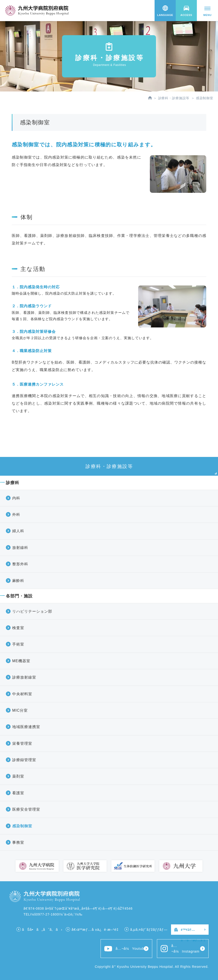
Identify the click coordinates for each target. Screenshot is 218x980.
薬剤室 (18, 776)
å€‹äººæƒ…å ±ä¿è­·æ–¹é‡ (96, 929)
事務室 (18, 842)
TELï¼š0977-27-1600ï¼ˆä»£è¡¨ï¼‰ (53, 914)
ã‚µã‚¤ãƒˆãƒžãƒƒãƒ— (149, 929)
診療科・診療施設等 (174, 98)
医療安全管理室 (26, 809)
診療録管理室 (24, 760)
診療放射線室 (24, 677)
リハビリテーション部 (32, 611)
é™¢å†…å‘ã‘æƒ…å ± (193, 931)
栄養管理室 (22, 743)
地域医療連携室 (26, 727)
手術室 (18, 644)
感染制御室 (22, 826)
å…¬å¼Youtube (125, 949)
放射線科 (20, 548)
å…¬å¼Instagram (180, 948)
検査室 (18, 628)
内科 (16, 498)
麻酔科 (18, 581)
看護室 (18, 793)
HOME (150, 98)
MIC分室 (20, 710)
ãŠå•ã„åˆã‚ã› (42, 929)
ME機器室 (21, 661)
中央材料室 (22, 694)
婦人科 (18, 531)
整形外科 (20, 564)
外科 (16, 515)
